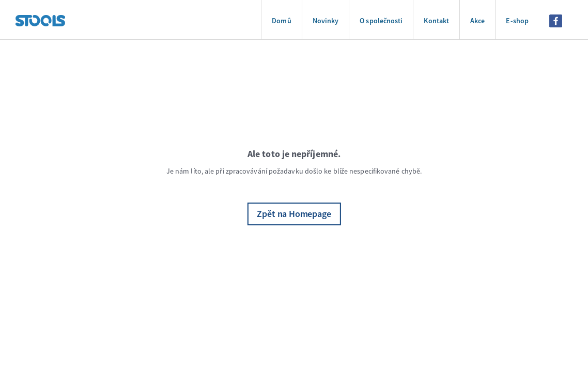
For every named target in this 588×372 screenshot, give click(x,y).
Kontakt (436, 21)
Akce (477, 21)
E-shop (517, 21)
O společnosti (381, 21)
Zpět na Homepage (294, 214)
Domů (281, 21)
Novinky (326, 21)
